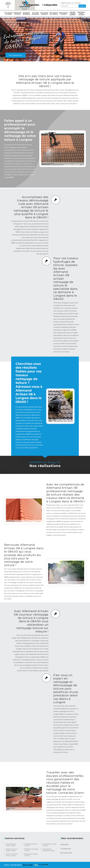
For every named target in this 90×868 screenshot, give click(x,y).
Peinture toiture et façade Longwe (12, 850)
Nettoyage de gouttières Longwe (48, 850)
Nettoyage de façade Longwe (31, 855)
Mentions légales (28, 865)
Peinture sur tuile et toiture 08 (81, 14)
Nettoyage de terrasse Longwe (49, 845)
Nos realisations (16, 55)
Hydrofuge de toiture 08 (17, 14)
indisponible (31, 5)
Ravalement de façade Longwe (31, 850)
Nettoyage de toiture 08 (8, 14)
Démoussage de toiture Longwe (11, 845)
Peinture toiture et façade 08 (73, 14)
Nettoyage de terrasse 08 (44, 14)
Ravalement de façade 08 (26, 14)
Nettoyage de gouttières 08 (54, 14)
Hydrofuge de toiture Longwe (31, 845)
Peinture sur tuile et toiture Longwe (12, 855)
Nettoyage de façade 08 (35, 14)
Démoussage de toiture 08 (63, 14)
